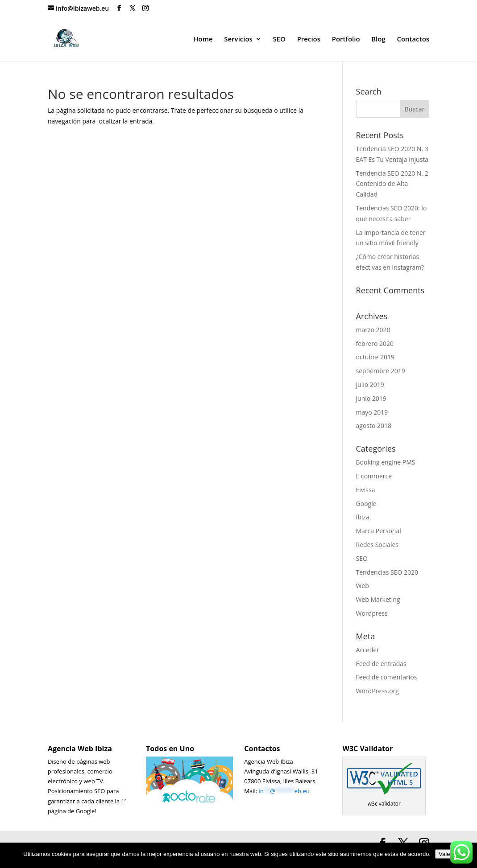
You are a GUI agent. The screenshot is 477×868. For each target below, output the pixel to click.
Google (366, 504)
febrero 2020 (375, 343)
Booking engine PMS (386, 462)
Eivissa (366, 490)
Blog (378, 39)
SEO (279, 39)
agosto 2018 (374, 426)
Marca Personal (379, 531)
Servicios (238, 39)
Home (203, 39)
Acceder (368, 650)
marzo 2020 (373, 330)
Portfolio (346, 39)
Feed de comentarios (387, 677)
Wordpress (372, 613)
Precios (309, 39)
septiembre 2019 (381, 371)
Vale (444, 854)
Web (363, 586)
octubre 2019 (375, 357)
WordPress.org (377, 691)
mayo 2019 (372, 412)
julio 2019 (370, 385)
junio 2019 (371, 398)
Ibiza (363, 517)
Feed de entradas (381, 664)
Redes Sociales (377, 545)
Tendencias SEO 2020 (387, 572)
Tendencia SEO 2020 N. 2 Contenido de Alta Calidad (392, 184)
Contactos (413, 39)
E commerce (374, 476)
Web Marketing (378, 599)
